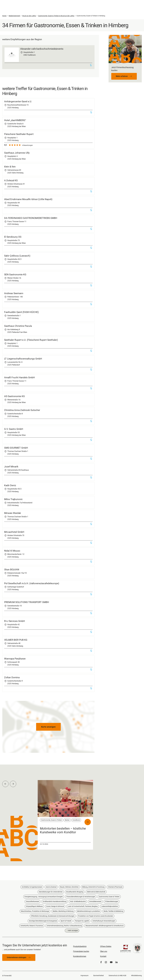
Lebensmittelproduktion (110, 906)
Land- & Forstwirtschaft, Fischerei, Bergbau (83, 906)
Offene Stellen (106, 946)
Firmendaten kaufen (81, 951)
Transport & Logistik (82, 921)
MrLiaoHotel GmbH (14, 532)
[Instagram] (106, 962)
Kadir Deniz (10, 485)
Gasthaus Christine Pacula (18, 326)
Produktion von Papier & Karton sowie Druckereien (96, 916)
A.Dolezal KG (11, 180)
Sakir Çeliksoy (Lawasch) (17, 256)
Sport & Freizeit (66, 921)
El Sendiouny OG (13, 237)
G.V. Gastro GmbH (14, 429)
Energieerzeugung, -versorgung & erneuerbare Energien (44, 897)
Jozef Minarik (11, 467)
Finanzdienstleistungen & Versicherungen (81, 897)
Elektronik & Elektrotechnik (96, 892)
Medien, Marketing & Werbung (63, 911)
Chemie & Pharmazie (115, 887)
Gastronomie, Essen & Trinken (109, 897)
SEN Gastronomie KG (15, 275)
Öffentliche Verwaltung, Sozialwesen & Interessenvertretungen (53, 916)
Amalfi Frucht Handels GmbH (19, 377)
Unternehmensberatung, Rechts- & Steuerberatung (64, 926)
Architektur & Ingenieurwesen (32, 887)
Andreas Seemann (14, 293)
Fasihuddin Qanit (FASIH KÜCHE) (21, 312)
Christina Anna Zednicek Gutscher (22, 410)
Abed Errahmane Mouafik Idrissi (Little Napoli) (28, 199)
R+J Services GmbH (15, 621)
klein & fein (10, 167)
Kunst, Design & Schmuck (55, 906)
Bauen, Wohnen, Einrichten (69, 887)
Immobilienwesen (95, 901)
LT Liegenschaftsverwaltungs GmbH (23, 359)
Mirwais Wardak (13, 513)
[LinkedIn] (117, 962)
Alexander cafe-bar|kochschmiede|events (42, 49)
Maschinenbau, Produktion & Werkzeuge (35, 911)
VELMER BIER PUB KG (16, 640)
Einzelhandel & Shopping (75, 892)
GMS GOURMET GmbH (16, 448)
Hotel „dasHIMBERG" (15, 120)
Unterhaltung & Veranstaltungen (104, 921)
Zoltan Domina (12, 677)
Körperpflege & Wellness (34, 906)
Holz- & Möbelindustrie (78, 901)
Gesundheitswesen (33, 901)
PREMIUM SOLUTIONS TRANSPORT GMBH (27, 602)
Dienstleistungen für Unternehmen (51, 892)
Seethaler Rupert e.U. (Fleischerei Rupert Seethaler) (31, 340)
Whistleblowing (136, 975)
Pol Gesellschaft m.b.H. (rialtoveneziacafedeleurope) (32, 583)
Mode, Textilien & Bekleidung (113, 911)
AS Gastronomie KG (14, 396)
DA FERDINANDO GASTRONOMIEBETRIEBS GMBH (31, 218)
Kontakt (103, 956)
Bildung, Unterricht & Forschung (93, 887)
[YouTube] (111, 962)
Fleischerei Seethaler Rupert (19, 134)
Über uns (104, 951)
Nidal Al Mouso (12, 551)
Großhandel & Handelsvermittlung (55, 901)
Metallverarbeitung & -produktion (89, 911)
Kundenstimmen (80, 956)
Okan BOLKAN (12, 570)
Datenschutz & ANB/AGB (117, 975)
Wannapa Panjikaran (15, 659)
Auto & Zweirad (51, 887)
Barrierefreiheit (99, 975)
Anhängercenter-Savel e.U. (18, 101)
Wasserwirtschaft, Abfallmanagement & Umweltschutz (105, 926)
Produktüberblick (80, 946)
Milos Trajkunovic (13, 499)
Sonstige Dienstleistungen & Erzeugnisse (43, 921)
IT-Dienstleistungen (112, 901)
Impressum (84, 975)
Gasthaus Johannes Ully (17, 153)
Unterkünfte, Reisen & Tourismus (32, 926)
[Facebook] (101, 962)
